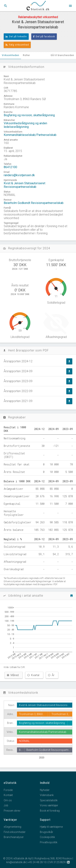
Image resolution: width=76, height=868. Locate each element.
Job (6, 805)
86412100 (10, 167)
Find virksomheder (15, 832)
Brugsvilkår (46, 832)
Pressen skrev (12, 811)
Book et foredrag (50, 811)
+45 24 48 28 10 (37, 862)
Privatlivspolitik (49, 842)
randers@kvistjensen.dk (19, 175)
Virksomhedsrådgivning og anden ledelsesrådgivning (25, 125)
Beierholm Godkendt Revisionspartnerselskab (34, 203)
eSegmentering (12, 827)
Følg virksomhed (17, 45)
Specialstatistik (49, 800)
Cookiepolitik (47, 837)
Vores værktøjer (49, 805)
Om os (8, 800)
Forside (8, 790)
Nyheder (45, 790)
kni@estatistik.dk (16, 862)
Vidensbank (47, 795)
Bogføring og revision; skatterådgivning (29, 115)
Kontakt (8, 795)
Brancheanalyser (14, 837)
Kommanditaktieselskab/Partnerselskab (30, 135)
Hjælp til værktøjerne (51, 827)
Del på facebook (44, 37)
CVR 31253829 (57, 862)
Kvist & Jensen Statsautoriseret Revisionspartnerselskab (24, 185)
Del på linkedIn (16, 37)
